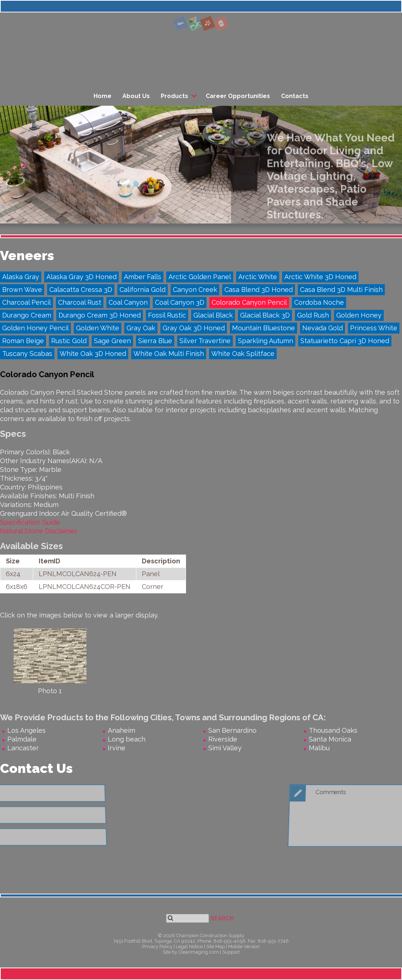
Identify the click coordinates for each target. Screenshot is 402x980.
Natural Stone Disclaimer (39, 531)
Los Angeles (26, 730)
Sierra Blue (155, 341)
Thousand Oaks (333, 730)
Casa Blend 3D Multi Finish (341, 290)
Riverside (223, 739)
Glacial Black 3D (265, 315)
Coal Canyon (128, 302)
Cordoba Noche (319, 302)
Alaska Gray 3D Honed (81, 277)
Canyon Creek (195, 290)
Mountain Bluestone (263, 328)
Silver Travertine (205, 341)
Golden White (98, 328)
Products (175, 96)
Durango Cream (27, 315)
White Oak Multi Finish (169, 354)
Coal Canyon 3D (180, 302)
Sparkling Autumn (266, 341)
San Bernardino (232, 730)
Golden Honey (359, 315)
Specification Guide (30, 522)
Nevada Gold (323, 328)
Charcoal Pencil (26, 302)
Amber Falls (143, 277)
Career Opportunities (238, 96)
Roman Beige (23, 341)
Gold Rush (313, 315)
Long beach (127, 739)
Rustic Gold (69, 341)
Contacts (295, 96)
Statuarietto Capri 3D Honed (345, 341)
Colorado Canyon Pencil (249, 302)
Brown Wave (22, 290)
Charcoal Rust (80, 302)
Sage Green (112, 341)
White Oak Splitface (243, 354)
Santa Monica (330, 739)
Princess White (374, 328)
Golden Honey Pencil (35, 328)
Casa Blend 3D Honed (259, 290)
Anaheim (122, 730)
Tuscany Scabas (27, 354)
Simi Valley (225, 748)
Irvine (117, 748)
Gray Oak (141, 328)
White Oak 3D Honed (93, 354)
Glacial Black (213, 315)
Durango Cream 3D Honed (100, 315)
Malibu (319, 748)
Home (103, 96)
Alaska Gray (21, 277)
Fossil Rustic (167, 315)
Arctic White (258, 277)
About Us (136, 96)
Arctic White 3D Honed (320, 277)
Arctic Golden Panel (200, 277)
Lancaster (23, 748)
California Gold (143, 290)
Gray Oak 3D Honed (194, 328)
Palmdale (22, 739)
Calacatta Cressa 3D (81, 290)
